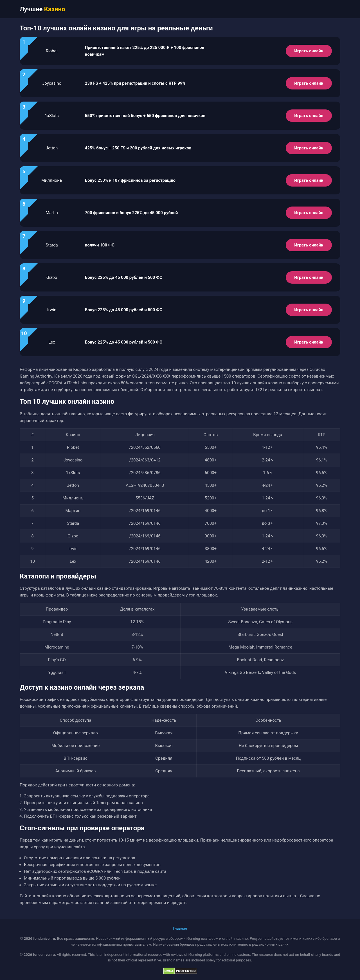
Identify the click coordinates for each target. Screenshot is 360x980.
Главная (180, 928)
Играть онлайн (309, 51)
